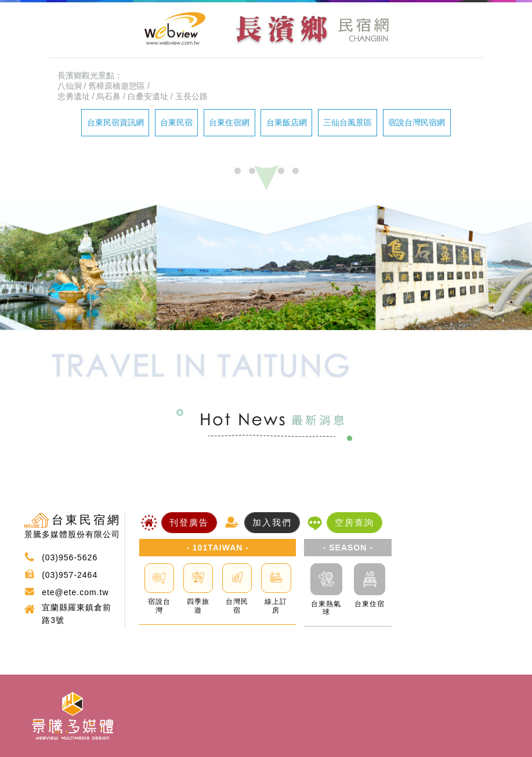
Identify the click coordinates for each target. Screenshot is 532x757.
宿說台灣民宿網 (417, 122)
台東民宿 (176, 122)
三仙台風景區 (348, 122)
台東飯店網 (287, 122)
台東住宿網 (229, 122)
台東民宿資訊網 (115, 122)
